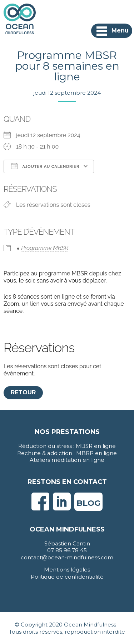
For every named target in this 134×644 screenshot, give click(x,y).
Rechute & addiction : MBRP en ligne (67, 453)
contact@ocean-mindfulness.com (67, 557)
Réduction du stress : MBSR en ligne (67, 446)
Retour (23, 392)
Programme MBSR (45, 248)
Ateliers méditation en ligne (67, 460)
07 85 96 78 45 (67, 550)
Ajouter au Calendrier (45, 166)
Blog (88, 503)
